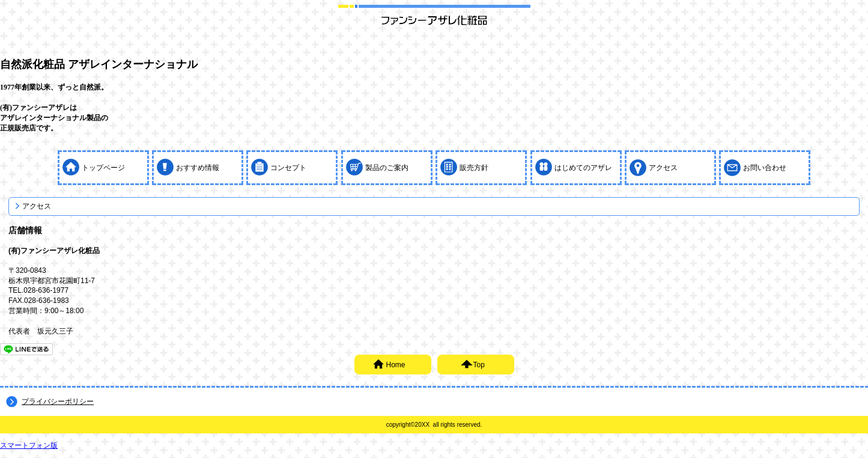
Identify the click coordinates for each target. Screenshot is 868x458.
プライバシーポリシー (58, 402)
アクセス (37, 206)
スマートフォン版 (29, 445)
